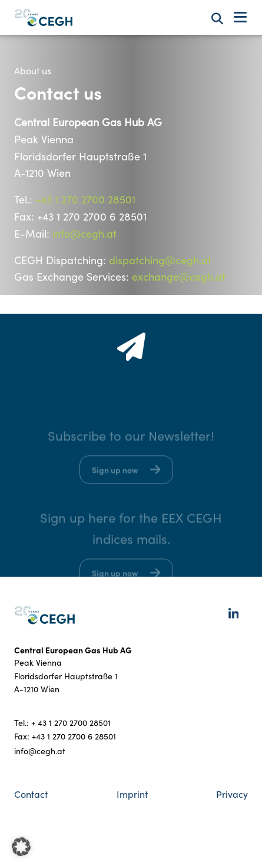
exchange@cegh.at (179, 277)
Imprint (132, 794)
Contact (31, 794)
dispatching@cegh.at (160, 260)
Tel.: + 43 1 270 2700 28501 (62, 723)
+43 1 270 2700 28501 (85, 199)
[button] (21, 847)
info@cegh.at (84, 234)
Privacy (232, 794)
